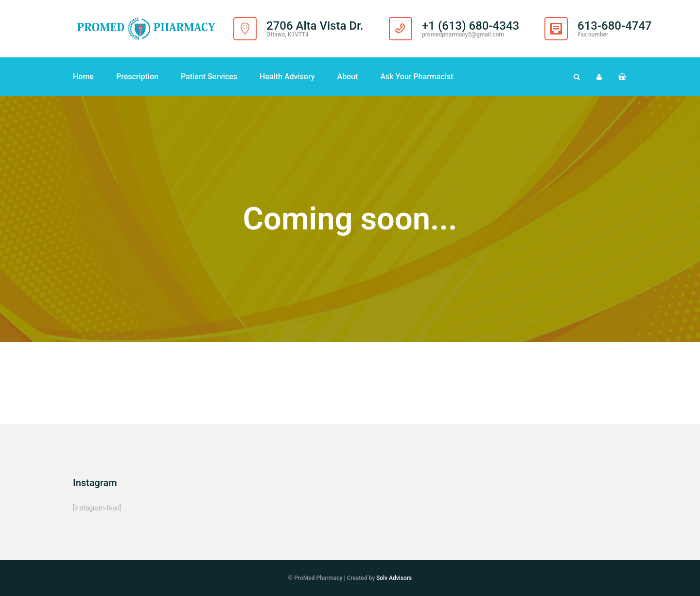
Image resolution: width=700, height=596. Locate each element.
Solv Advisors (394, 578)
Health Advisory (287, 77)
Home (83, 77)
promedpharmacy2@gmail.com (463, 35)
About (348, 77)
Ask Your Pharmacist (417, 77)
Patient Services (209, 77)
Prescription (137, 77)
